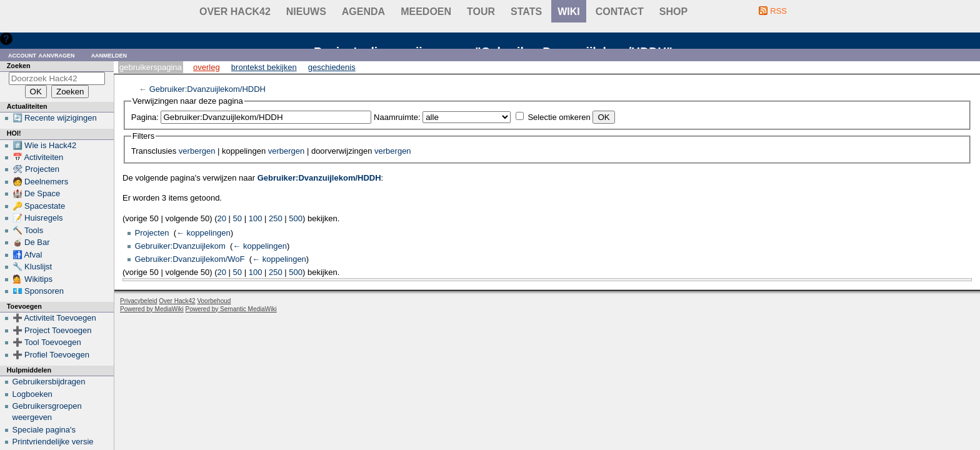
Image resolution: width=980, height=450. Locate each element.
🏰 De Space (37, 193)
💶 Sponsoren (38, 291)
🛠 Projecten (36, 169)
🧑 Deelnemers (41, 182)
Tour (481, 12)
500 (296, 218)
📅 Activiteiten (38, 157)
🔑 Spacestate (39, 206)
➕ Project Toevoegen (52, 330)
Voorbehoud (214, 301)
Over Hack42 (235, 12)
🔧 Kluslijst (32, 267)
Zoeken (19, 66)
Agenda (363, 12)
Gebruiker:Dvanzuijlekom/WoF (190, 259)
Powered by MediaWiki (152, 309)
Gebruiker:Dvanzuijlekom (180, 246)
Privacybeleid (138, 301)
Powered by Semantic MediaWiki (231, 309)
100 (256, 218)
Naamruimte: (397, 117)
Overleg (207, 67)
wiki (569, 12)
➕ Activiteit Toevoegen (54, 318)
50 (237, 218)
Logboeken (32, 394)
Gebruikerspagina (151, 67)
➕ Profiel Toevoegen (51, 355)
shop (673, 12)
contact (620, 12)
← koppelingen (203, 233)
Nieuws (306, 12)
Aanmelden (109, 55)
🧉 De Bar (31, 242)
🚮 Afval (27, 255)
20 (222, 218)
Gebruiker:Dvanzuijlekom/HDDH (207, 89)
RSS (778, 11)
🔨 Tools (28, 230)
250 (276, 218)
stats (526, 12)
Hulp (24, 38)
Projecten (152, 233)
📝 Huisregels (38, 218)
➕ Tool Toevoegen (47, 342)
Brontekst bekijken (264, 67)
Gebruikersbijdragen (49, 382)
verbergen (197, 151)
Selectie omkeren (559, 117)
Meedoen (426, 12)
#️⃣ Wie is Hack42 (45, 145)
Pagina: (145, 117)
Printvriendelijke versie (53, 442)
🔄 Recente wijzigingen (55, 118)
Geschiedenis (332, 67)
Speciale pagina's (44, 430)
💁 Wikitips (32, 279)
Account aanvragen (42, 55)
